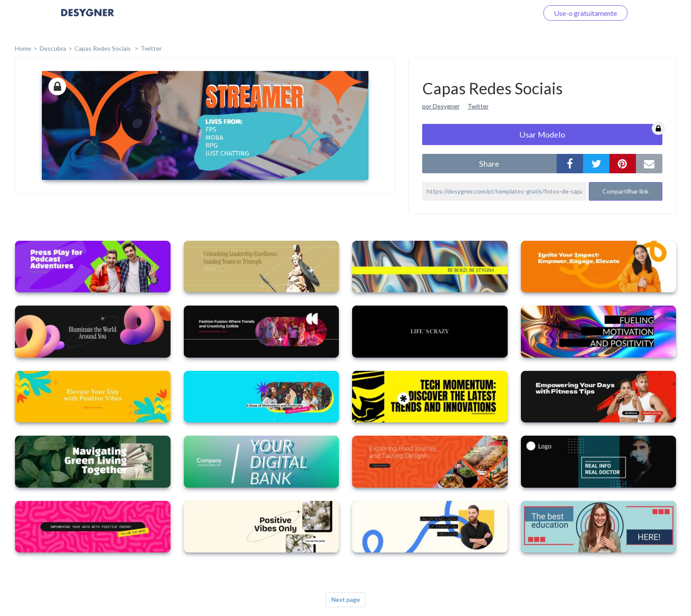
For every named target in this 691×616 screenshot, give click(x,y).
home (23, 48)
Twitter (151, 48)
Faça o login (510, 13)
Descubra (53, 48)
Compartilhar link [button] (626, 191)
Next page (346, 599)
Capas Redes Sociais (103, 48)
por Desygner (441, 106)
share (489, 164)
